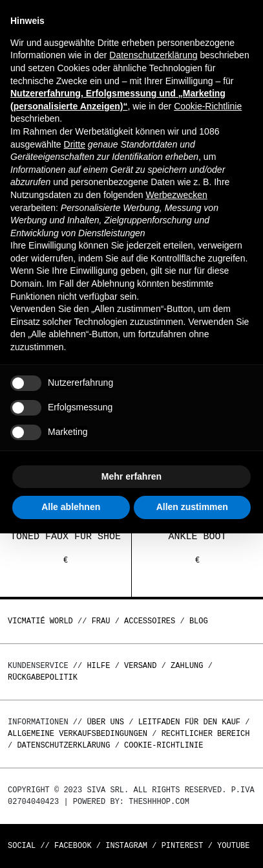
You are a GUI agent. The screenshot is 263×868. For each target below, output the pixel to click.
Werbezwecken (176, 195)
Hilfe (98, 666)
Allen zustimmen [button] (192, 507)
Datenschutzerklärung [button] (153, 55)
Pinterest (183, 846)
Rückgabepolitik (43, 677)
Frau (101, 621)
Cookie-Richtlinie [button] (208, 106)
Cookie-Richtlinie (163, 745)
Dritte (75, 144)
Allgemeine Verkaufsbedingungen (78, 734)
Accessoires (150, 621)
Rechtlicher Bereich (206, 734)
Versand (140, 666)
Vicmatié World (40, 621)
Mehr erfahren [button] (131, 476)
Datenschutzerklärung (63, 745)
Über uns (108, 722)
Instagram (126, 846)
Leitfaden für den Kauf (189, 722)
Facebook (73, 846)
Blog (199, 621)
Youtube (233, 846)
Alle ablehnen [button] (71, 507)
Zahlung (187, 666)
